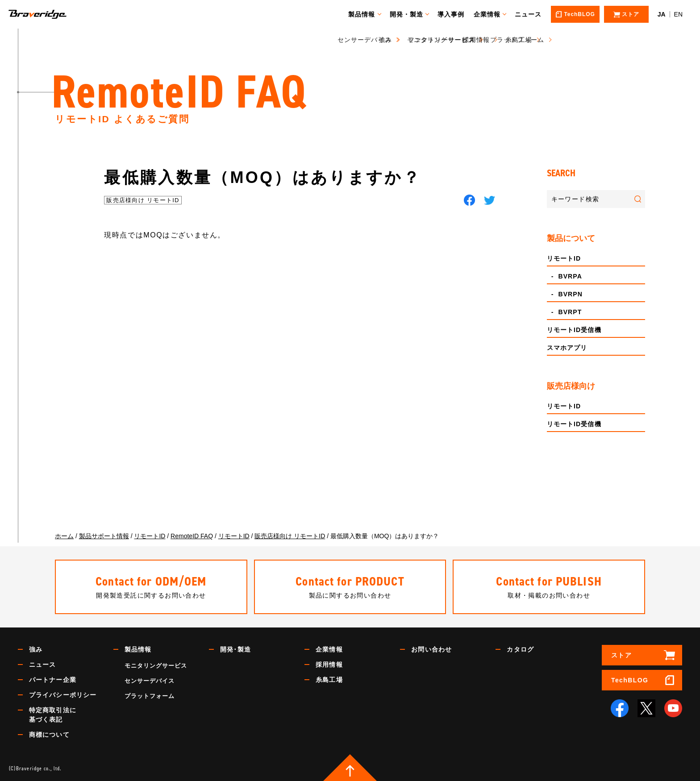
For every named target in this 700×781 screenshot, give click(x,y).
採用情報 (329, 665)
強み (36, 649)
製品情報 (366, 14)
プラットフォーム (150, 696)
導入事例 (455, 14)
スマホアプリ (567, 348)
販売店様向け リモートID (143, 200)
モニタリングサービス (156, 666)
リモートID (564, 258)
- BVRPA (565, 276)
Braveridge (50, 14)
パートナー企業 (53, 680)
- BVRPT (565, 312)
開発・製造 (411, 14)
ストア (621, 655)
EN (678, 14)
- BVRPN (565, 294)
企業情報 (491, 14)
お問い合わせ (431, 649)
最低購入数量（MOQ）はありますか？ (262, 177)
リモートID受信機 (574, 330)
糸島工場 (329, 680)
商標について (49, 735)
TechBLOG (630, 680)
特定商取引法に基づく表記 (53, 715)
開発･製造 (235, 649)
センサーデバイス (150, 681)
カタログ (520, 649)
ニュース (532, 14)
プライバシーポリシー (63, 695)
